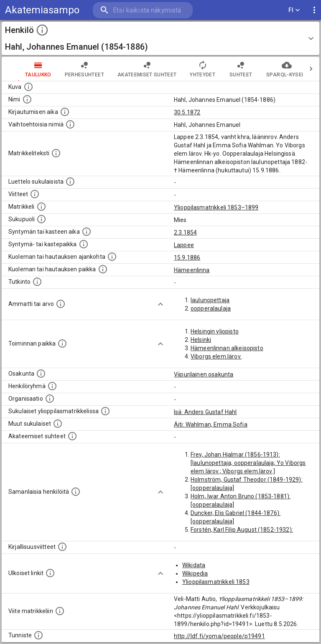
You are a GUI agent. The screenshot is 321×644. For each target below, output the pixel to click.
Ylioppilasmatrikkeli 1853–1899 (216, 207)
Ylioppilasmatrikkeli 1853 (216, 582)
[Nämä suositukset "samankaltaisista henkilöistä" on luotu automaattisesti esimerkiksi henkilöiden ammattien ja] (76, 492)
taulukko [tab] (22, 69)
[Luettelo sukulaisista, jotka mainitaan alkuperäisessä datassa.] (70, 182)
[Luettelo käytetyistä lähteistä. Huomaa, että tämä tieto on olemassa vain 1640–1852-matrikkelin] (35, 194)
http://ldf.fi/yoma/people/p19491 (219, 636)
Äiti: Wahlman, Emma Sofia (211, 424)
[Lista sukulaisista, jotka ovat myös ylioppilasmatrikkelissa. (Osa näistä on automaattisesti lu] (105, 411)
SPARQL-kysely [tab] (270, 69)
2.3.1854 (185, 232)
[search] (143, 10)
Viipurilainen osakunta (204, 374)
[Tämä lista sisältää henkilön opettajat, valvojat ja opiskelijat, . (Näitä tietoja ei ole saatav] (72, 436)
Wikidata (194, 565)
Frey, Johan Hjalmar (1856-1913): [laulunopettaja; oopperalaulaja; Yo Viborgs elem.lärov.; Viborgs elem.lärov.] (248, 463)
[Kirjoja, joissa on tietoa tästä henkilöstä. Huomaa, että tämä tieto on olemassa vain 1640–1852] (62, 547)
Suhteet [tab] (224, 69)
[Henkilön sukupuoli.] (41, 219)
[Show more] (160, 304)
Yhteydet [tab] (186, 69)
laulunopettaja (210, 300)
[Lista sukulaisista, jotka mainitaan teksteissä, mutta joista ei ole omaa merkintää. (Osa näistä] (58, 424)
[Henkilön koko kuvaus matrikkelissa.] (56, 153)
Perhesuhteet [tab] (68, 69)
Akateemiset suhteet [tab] (130, 69)
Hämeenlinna (192, 270)
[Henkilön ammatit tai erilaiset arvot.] (61, 304)
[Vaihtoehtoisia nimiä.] (70, 124)
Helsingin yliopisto (215, 331)
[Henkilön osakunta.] (41, 374)
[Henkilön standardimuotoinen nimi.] (27, 99)
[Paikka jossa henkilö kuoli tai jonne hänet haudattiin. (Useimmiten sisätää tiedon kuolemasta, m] (103, 269)
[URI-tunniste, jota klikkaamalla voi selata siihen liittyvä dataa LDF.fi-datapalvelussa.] (38, 635)
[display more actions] (314, 10)
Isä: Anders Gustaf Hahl (205, 412)
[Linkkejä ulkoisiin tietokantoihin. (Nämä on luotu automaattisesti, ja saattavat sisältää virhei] (50, 573)
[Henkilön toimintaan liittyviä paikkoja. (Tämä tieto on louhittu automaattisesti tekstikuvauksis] (62, 343)
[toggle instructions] (42, 30)
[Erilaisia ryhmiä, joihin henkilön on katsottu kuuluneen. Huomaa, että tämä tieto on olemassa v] (52, 386)
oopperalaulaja (211, 308)
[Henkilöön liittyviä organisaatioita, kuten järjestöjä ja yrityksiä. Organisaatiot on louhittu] (50, 399)
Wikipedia (195, 573)
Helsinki (201, 340)
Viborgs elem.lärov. (216, 356)
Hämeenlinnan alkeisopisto (227, 348)
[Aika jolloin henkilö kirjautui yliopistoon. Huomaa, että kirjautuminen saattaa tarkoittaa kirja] (65, 112)
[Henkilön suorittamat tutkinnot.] (37, 282)
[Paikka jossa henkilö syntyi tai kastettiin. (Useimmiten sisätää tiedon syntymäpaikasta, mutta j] (84, 244)
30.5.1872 (187, 112)
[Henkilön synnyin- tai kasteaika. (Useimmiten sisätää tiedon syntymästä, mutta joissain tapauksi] (87, 232)
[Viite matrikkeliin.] (60, 611)
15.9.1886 (187, 258)
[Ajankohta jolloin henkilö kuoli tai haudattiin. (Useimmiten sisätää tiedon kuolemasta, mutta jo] (112, 257)
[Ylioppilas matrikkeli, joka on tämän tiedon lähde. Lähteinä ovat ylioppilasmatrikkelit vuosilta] (41, 207)
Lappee (184, 245)
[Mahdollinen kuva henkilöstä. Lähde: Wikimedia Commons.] (28, 87)
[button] (160, 38)
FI (294, 10)
